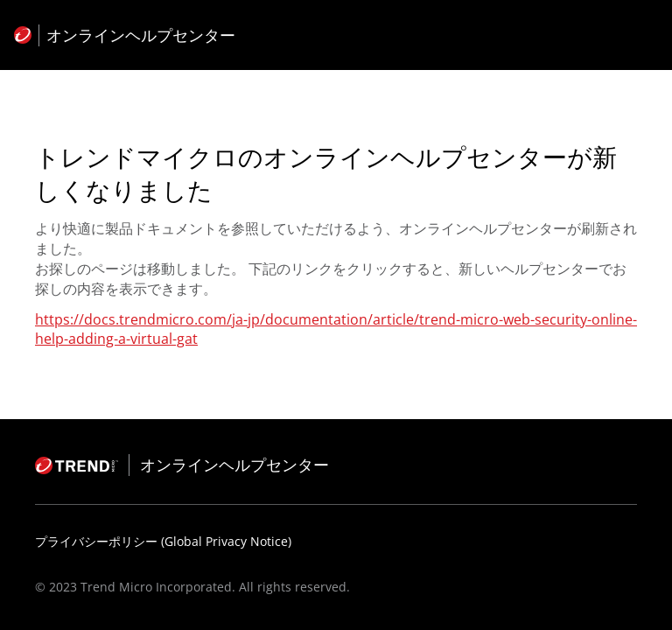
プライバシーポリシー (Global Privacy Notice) (163, 541)
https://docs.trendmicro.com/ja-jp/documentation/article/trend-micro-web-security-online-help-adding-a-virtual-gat (336, 329)
